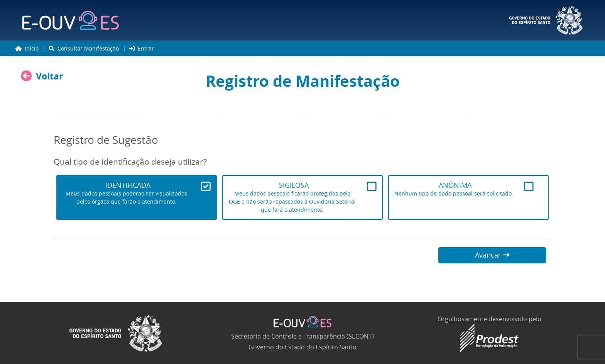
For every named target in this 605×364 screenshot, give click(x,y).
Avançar (492, 255)
